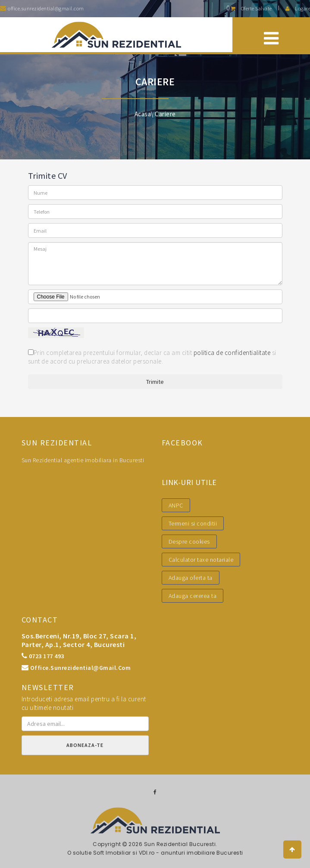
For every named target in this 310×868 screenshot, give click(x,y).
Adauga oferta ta (191, 578)
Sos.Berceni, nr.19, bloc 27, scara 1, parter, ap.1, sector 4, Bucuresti (79, 640)
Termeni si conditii (193, 523)
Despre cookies (189, 541)
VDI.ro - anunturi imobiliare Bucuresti (191, 853)
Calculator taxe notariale (201, 560)
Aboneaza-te (85, 745)
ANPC (176, 505)
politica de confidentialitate (232, 353)
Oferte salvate (249, 8)
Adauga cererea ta (193, 596)
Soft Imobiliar (112, 853)
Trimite (155, 382)
